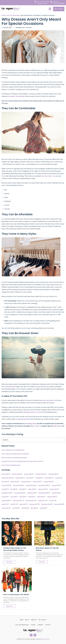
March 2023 (14, 482)
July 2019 (4, 489)
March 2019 (31, 489)
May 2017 (4, 504)
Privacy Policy (45, 639)
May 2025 (29, 478)
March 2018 (40, 497)
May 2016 (33, 508)
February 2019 (42, 489)
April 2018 (31, 497)
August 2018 (55, 493)
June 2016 (24, 508)
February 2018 (51, 497)
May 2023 (4, 482)
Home (3, 15)
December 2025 (40, 474)
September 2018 (43, 493)
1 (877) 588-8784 (59, 3)
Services (34, 620)
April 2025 (38, 478)
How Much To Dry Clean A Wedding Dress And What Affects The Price (22, 461)
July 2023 (58, 478)
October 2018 (31, 493)
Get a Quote (59, 9)
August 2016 (5, 508)
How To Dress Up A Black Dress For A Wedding (15, 454)
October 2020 (25, 482)
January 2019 (53, 489)
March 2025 (48, 478)
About (27, 620)
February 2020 (48, 482)
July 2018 (4, 497)
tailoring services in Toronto (33, 412)
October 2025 (52, 474)
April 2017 (13, 504)
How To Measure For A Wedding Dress (13, 450)
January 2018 (5, 500)
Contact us (37, 426)
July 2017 (52, 500)
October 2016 (58, 504)
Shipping (40, 625)
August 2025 (19, 478)
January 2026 (28, 474)
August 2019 (55, 485)
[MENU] (50, 9)
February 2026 (16, 474)
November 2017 (30, 500)
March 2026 (5, 474)
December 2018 (6, 493)
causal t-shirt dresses (17, 96)
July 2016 (15, 508)
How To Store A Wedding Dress (11, 465)
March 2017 (23, 504)
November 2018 (19, 493)
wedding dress (31, 424)
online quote (58, 426)
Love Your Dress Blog (13, 15)
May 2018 (22, 497)
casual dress (10, 387)
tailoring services (24, 419)
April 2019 (22, 489)
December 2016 (46, 504)
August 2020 (36, 482)
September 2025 (7, 478)
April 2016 (43, 508)
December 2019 (18, 485)
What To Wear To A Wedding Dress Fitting (14, 457)
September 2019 (43, 485)
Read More (9, 562)
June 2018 (13, 497)
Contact (48, 625)
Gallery (33, 625)
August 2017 (42, 500)
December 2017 (17, 500)
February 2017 (33, 504)
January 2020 (6, 485)
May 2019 (13, 489)
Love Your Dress (46, 176)
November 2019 (30, 485)
